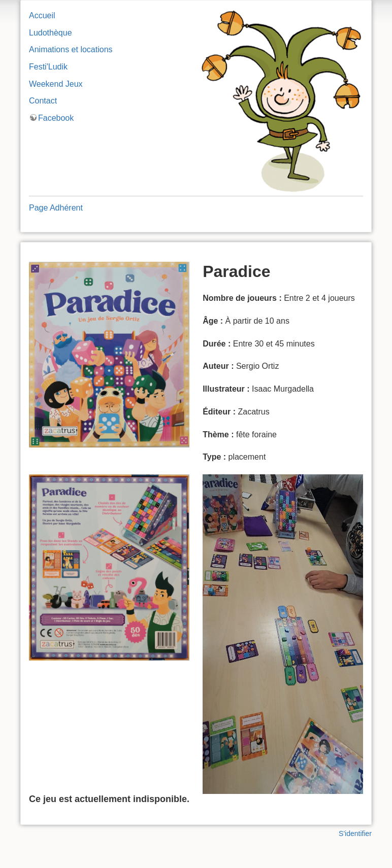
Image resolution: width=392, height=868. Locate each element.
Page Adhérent (56, 208)
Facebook (56, 118)
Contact (43, 101)
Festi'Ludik (48, 67)
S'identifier (355, 834)
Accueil (42, 15)
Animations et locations (71, 49)
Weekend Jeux (56, 84)
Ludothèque (51, 33)
